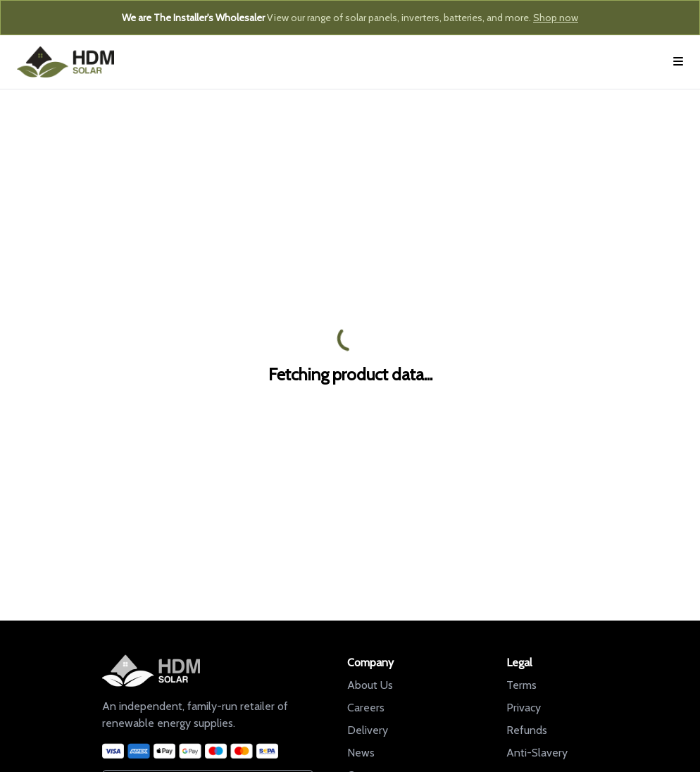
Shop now (556, 18)
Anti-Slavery (537, 753)
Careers (366, 708)
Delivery (368, 730)
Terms (521, 685)
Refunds (527, 730)
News (361, 753)
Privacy (524, 708)
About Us (370, 685)
